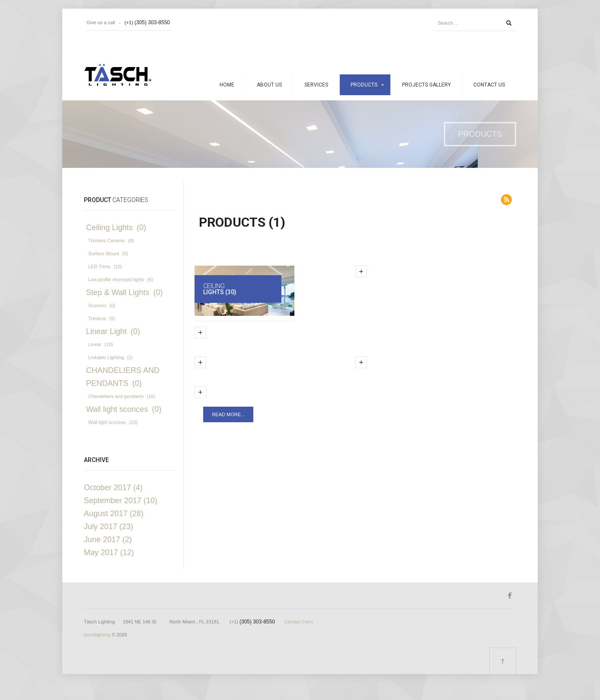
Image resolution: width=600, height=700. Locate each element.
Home (227, 85)
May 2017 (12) (109, 552)
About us (269, 85)
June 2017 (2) (108, 539)
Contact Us (489, 85)
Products (364, 85)
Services (316, 85)
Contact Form (298, 622)
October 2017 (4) (113, 488)
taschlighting (97, 635)
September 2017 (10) (121, 501)
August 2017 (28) (114, 514)
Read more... (228, 414)
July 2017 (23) (109, 527)
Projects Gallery (426, 85)
